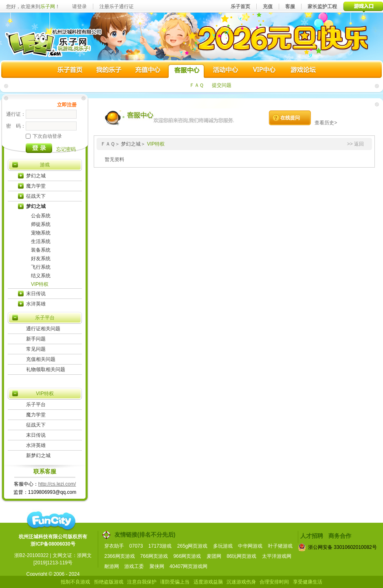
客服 (290, 7)
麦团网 (214, 556)
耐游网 (112, 566)
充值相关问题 (41, 359)
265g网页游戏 (193, 546)
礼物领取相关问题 (46, 369)
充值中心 (147, 71)
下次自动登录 (44, 136)
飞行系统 (41, 267)
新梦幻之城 (38, 455)
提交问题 (222, 85)
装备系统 (41, 250)
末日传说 (36, 294)
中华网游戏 (250, 546)
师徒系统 (41, 224)
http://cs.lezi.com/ (57, 484)
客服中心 (186, 71)
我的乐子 (109, 71)
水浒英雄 (36, 304)
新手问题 (36, 339)
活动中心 (225, 71)
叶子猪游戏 (280, 546)
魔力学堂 (36, 186)
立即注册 (67, 105)
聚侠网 (157, 566)
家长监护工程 (322, 7)
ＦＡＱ (197, 85)
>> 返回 (355, 144)
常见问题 (36, 349)
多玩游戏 (223, 546)
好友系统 (41, 259)
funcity (51, 521)
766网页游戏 (154, 556)
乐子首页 (240, 7)
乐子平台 (45, 318)
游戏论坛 (302, 71)
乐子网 (48, 7)
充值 (268, 7)
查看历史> (326, 123)
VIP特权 (40, 284)
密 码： (16, 126)
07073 (136, 546)
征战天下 (36, 196)
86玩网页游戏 (241, 556)
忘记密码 (66, 149)
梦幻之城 (36, 176)
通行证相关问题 (43, 329)
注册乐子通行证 (117, 7)
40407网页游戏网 (188, 566)
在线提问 (290, 118)
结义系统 (41, 276)
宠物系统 (41, 233)
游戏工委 (134, 566)
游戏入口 (363, 6)
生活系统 (41, 241)
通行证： (16, 114)
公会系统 (41, 216)
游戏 (45, 165)
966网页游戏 (187, 556)
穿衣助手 (114, 546)
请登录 (79, 7)
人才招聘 (312, 536)
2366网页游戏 (120, 556)
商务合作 (340, 536)
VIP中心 (264, 71)
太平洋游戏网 (277, 556)
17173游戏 (160, 546)
